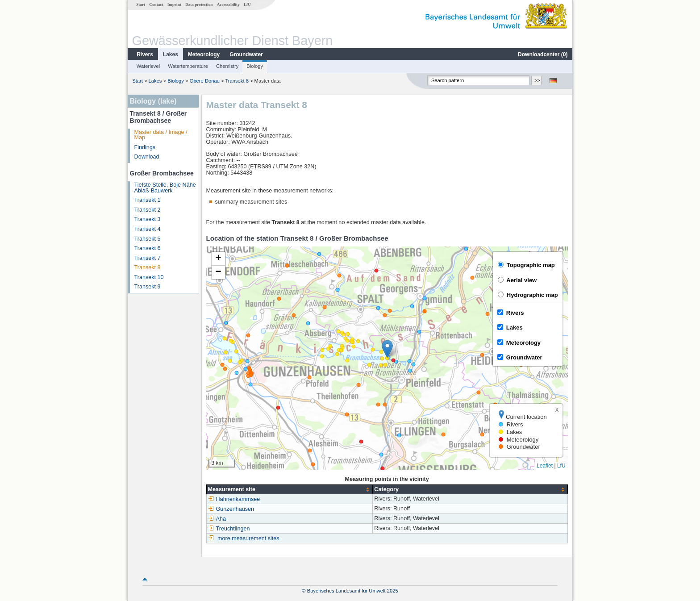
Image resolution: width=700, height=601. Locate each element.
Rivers (145, 54)
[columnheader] (290, 490)
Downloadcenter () (543, 54)
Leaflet (545, 466)
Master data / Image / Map (161, 135)
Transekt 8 (237, 81)
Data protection (199, 4)
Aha (217, 519)
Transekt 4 (148, 229)
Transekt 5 (148, 239)
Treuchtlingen (229, 529)
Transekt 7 (148, 258)
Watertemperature (188, 66)
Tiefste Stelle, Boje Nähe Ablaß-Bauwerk (165, 188)
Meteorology (204, 54)
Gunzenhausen (231, 509)
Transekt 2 (148, 210)
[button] (387, 349)
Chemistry (227, 66)
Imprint (174, 4)
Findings (145, 147)
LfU (247, 4)
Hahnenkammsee (234, 499)
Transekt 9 (148, 287)
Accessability (228, 4)
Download (147, 157)
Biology (255, 66)
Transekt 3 (148, 219)
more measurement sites (248, 538)
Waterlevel (148, 66)
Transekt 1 (148, 200)
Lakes (171, 54)
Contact (156, 4)
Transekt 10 (149, 277)
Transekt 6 (148, 248)
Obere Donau (205, 81)
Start (141, 4)
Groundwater (246, 54)
